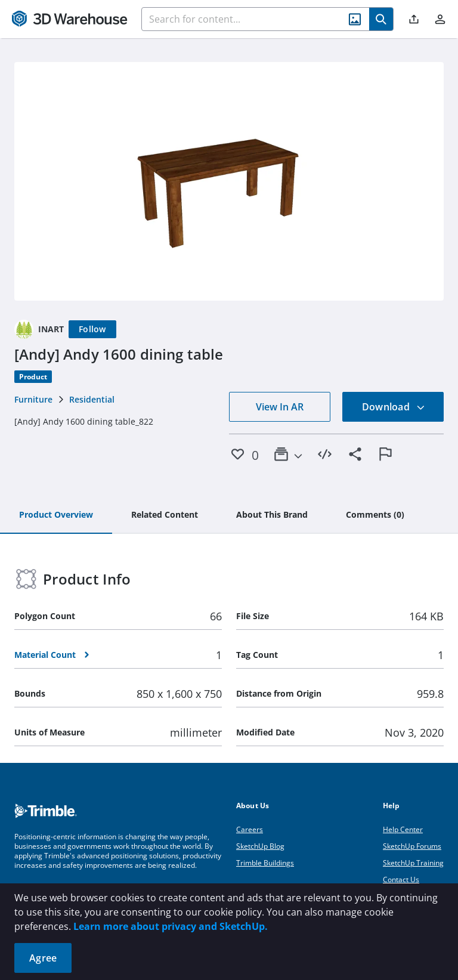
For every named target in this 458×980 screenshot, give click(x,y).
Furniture (33, 399)
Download (394, 407)
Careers (250, 829)
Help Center (403, 829)
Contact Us (401, 879)
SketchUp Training (413, 863)
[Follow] (92, 329)
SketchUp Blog (260, 846)
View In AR (280, 407)
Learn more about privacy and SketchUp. (171, 926)
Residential (92, 399)
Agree (43, 958)
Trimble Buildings (265, 863)
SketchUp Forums (412, 846)
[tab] (56, 515)
